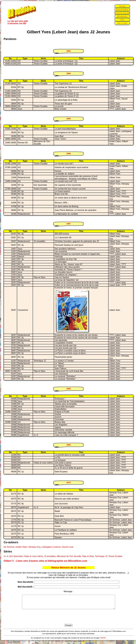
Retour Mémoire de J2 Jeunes (69, 568)
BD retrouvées (122, 16)
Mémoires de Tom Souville (69, 556)
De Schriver (9, 547)
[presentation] (69, 619)
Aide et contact (122, 23)
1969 (68, 445)
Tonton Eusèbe (115, 556)
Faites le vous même (33, 556)
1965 (68, 119)
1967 (68, 224)
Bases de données (122, 10)
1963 (68, 51)
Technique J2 (101, 556)
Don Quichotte (16, 556)
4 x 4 (6, 556)
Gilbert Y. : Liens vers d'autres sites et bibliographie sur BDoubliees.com (45, 561)
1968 (68, 389)
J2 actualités (50, 556)
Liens (122, 20)
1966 (68, 153)
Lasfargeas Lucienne (51, 547)
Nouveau (122, 6)
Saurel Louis (68, 547)
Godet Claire (21, 547)
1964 (68, 73)
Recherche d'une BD (122, 13)
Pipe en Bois (88, 556)
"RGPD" (103, 641)
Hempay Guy (34, 547)
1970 (68, 482)
